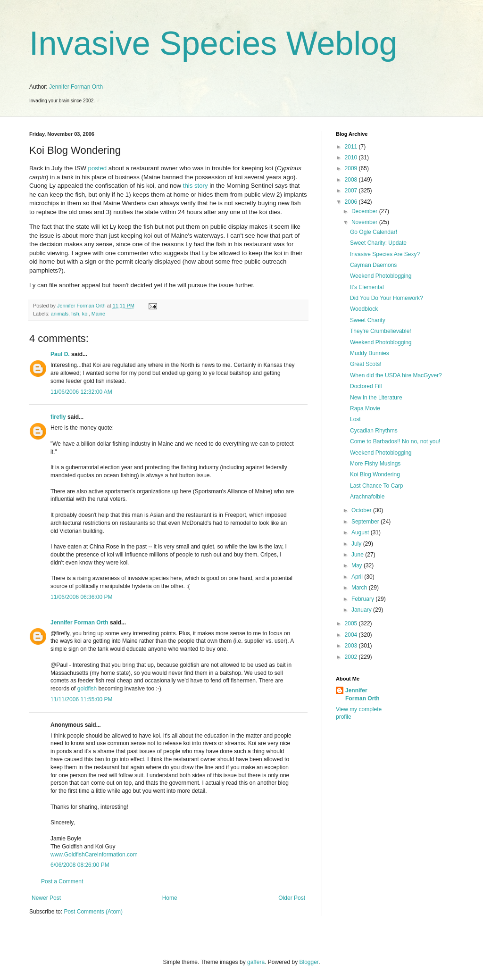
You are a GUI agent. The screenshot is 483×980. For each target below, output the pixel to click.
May (358, 565)
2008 (352, 180)
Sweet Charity (368, 320)
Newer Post (46, 898)
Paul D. (60, 354)
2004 (352, 635)
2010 (352, 158)
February (363, 599)
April (358, 577)
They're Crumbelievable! (381, 331)
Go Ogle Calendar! (374, 232)
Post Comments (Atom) (93, 912)
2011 (352, 147)
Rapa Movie (365, 408)
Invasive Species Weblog (213, 43)
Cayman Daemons (373, 265)
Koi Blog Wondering (375, 474)
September (366, 522)
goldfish (88, 689)
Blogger (309, 962)
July (357, 544)
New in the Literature (376, 398)
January (362, 610)
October (362, 510)
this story (196, 186)
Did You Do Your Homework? (387, 298)
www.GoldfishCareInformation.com (94, 855)
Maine (98, 314)
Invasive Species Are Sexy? (385, 254)
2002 (352, 657)
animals (60, 314)
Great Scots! (366, 364)
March (360, 588)
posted (98, 168)
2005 (352, 623)
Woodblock (364, 309)
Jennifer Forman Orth (76, 87)
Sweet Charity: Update (378, 243)
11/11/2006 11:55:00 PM (81, 699)
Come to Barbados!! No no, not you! (395, 441)
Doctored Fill (366, 386)
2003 (352, 646)
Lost (355, 419)
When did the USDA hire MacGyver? (396, 375)
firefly (58, 417)
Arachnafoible (367, 497)
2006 (352, 202)
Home (170, 898)
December (365, 211)
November (365, 222)
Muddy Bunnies (370, 353)
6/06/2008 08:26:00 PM (80, 865)
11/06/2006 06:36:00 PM (81, 597)
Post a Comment (62, 881)
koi (85, 314)
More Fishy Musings (375, 464)
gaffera (256, 962)
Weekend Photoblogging (381, 276)
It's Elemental (367, 287)
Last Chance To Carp (377, 486)
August (361, 532)
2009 (352, 168)
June (358, 555)
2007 (352, 191)
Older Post (292, 898)
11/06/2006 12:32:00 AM (81, 392)
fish (75, 314)
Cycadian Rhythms (374, 431)
